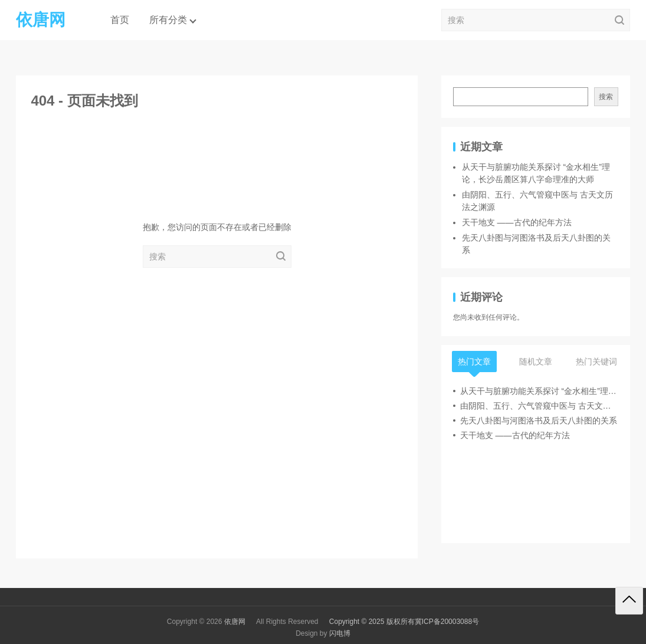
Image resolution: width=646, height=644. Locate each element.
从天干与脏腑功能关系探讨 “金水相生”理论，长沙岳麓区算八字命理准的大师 (539, 391)
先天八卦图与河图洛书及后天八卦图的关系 (539, 420)
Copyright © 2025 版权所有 (372, 622)
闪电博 (340, 633)
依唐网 (235, 622)
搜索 (606, 97)
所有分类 (168, 20)
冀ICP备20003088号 (447, 622)
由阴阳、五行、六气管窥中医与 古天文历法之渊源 (539, 406)
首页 (120, 20)
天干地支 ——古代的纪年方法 (517, 222)
